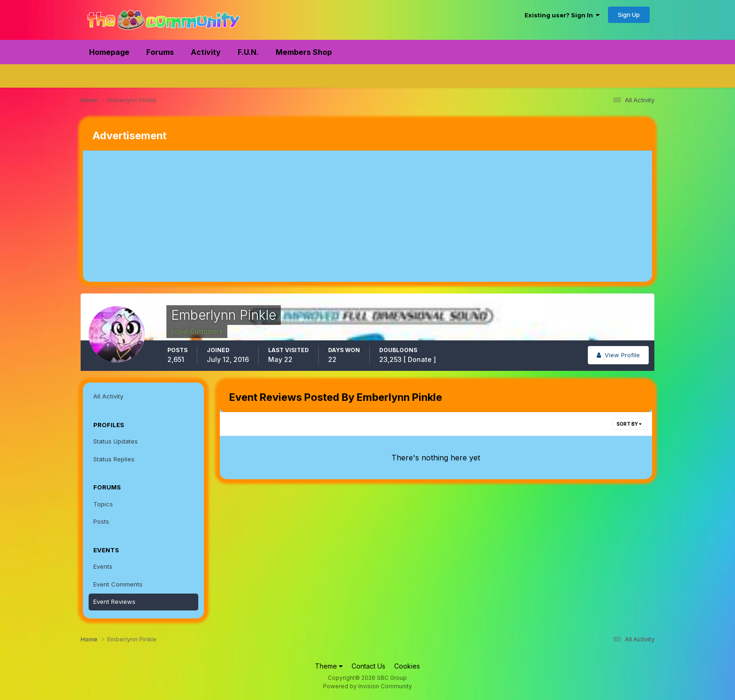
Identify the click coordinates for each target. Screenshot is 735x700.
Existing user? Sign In (562, 15)
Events (103, 566)
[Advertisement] (254, 216)
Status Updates (116, 441)
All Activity (108, 396)
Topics (103, 504)
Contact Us (368, 666)
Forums (160, 52)
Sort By (629, 424)
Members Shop (304, 52)
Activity (206, 52)
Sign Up (629, 15)
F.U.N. (248, 52)
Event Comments (118, 584)
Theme (329, 666)
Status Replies (114, 459)
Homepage (109, 52)
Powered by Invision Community (367, 686)
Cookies (407, 666)
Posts (101, 521)
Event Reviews (114, 602)
